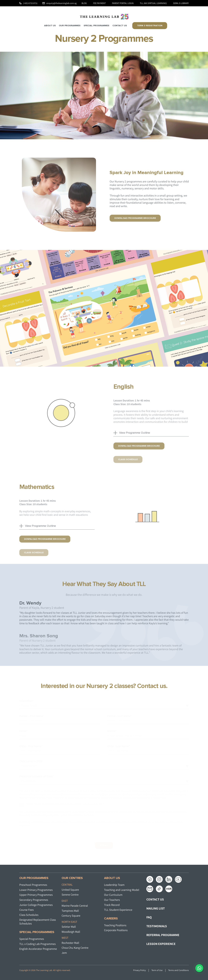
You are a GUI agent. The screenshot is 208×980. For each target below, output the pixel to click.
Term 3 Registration (150, 26)
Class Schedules (29, 915)
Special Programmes (32, 939)
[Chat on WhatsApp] (199, 968)
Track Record (112, 905)
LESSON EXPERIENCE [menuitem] (161, 944)
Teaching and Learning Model (122, 890)
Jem (64, 953)
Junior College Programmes (36, 905)
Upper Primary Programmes (36, 895)
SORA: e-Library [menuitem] (181, 3)
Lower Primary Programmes (36, 890)
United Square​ (70, 890)
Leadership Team (114, 885)
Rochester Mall (70, 943)
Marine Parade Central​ (75, 906)
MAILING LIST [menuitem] (156, 908)
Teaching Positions (115, 925)
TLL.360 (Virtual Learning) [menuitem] (153, 3)
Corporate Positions (116, 930)
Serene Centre (70, 895)
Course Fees (26, 910)
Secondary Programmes (34, 900)
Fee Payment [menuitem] (99, 3)
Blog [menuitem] (84, 3)
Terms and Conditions (179, 970)
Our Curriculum (113, 895)
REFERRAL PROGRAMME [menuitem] (163, 935)
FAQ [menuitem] (149, 917)
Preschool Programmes (33, 885)
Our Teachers (112, 900)
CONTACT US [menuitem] (155, 899)
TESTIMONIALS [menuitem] (157, 926)
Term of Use (157, 970)
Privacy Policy (139, 970)
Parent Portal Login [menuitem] (123, 3)
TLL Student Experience (118, 910)
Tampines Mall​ (70, 911)
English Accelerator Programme (38, 949)
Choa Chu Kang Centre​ (75, 948)
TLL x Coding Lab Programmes (37, 944)
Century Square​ (71, 916)
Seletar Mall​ (69, 927)
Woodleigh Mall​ (71, 932)
